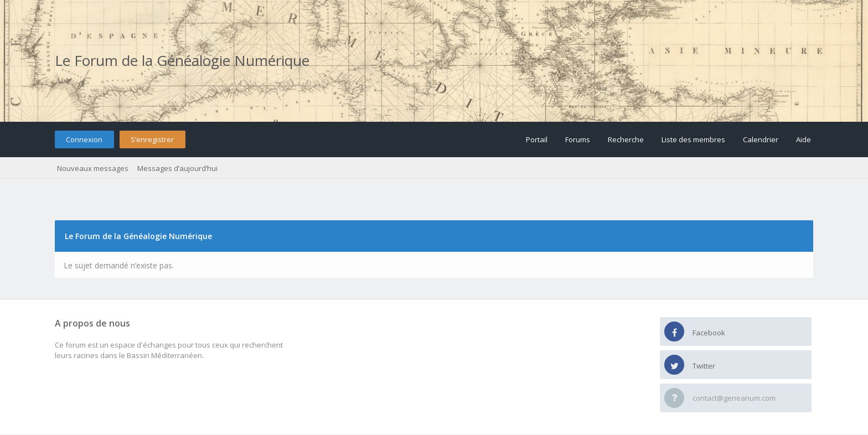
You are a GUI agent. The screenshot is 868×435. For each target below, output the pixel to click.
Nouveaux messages (93, 168)
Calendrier (761, 139)
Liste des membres (693, 139)
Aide (804, 139)
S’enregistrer (152, 139)
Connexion (84, 139)
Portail (537, 139)
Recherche (626, 139)
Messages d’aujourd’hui (177, 168)
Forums (578, 139)
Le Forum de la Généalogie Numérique (182, 60)
